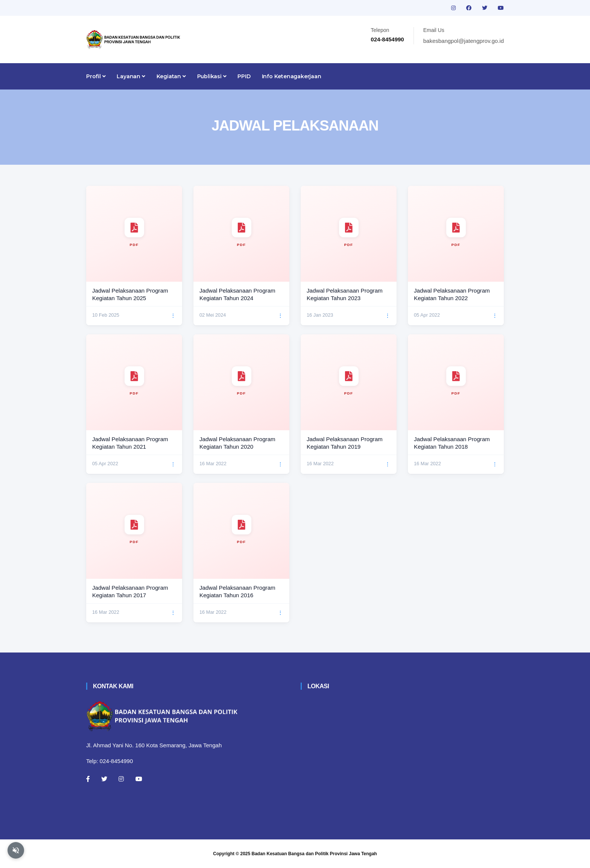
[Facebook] (88, 779)
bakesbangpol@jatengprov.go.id (464, 41)
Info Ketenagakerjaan (292, 76)
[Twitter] (104, 779)
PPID (244, 76)
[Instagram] (121, 779)
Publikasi (212, 76)
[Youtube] (139, 779)
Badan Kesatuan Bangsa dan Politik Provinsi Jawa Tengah (314, 854)
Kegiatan (171, 76)
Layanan (131, 76)
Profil (96, 76)
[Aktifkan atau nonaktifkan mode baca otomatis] (16, 850)
